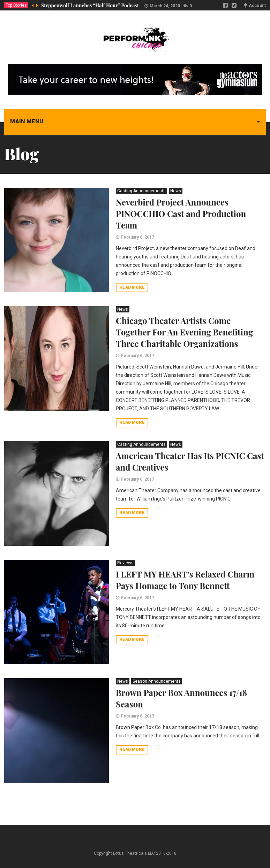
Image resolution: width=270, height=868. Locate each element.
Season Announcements (157, 681)
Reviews (125, 563)
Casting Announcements (141, 191)
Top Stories (16, 5)
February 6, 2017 (138, 237)
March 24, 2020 (165, 6)
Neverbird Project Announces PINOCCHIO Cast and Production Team (181, 214)
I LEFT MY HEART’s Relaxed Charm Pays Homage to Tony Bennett (185, 580)
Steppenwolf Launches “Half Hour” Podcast (90, 5)
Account (257, 6)
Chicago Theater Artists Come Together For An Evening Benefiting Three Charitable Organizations (184, 332)
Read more (132, 287)
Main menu (27, 121)
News (176, 191)
